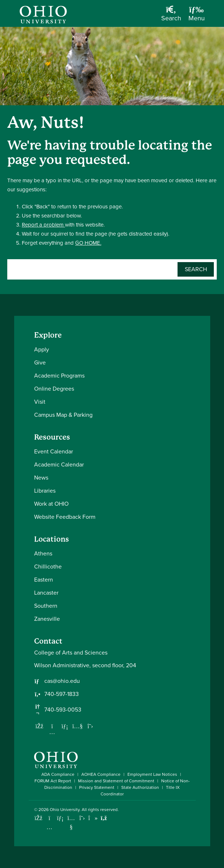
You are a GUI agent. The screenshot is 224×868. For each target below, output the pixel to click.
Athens (43, 553)
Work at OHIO (51, 504)
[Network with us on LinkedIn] (65, 726)
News (41, 478)
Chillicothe (48, 567)
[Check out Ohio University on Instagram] (50, 827)
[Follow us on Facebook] (40, 726)
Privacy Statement (97, 787)
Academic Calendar (59, 464)
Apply (42, 349)
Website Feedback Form (65, 517)
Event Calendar (54, 451)
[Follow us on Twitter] (90, 726)
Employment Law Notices (152, 774)
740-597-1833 (62, 694)
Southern (46, 606)
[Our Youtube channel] (78, 726)
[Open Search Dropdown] (171, 16)
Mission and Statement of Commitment (116, 781)
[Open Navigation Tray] (197, 16)
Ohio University (65, 810)
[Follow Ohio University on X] (82, 818)
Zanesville (47, 619)
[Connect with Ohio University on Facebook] (39, 818)
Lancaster (46, 593)
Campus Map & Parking (63, 415)
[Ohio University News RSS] (104, 818)
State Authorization (140, 787)
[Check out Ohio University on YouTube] (71, 823)
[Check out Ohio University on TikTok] (93, 818)
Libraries (45, 491)
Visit (40, 402)
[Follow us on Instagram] (52, 732)
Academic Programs (59, 376)
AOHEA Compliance (101, 774)
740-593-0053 (63, 710)
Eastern (44, 580)
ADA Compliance (58, 774)
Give (40, 362)
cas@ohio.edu (62, 681)
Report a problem (43, 225)
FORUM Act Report (53, 781)
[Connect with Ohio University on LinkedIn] (60, 818)
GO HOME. (88, 243)
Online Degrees (54, 389)
